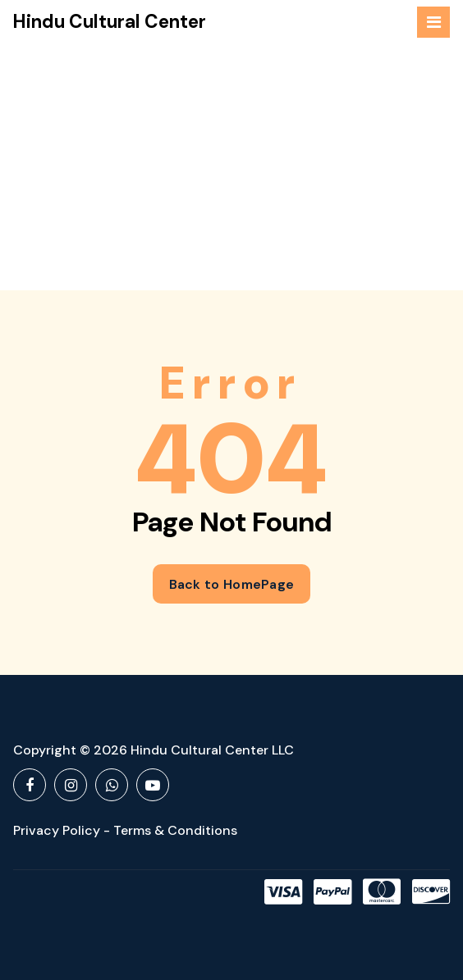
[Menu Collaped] (433, 22)
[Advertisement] (231, 167)
